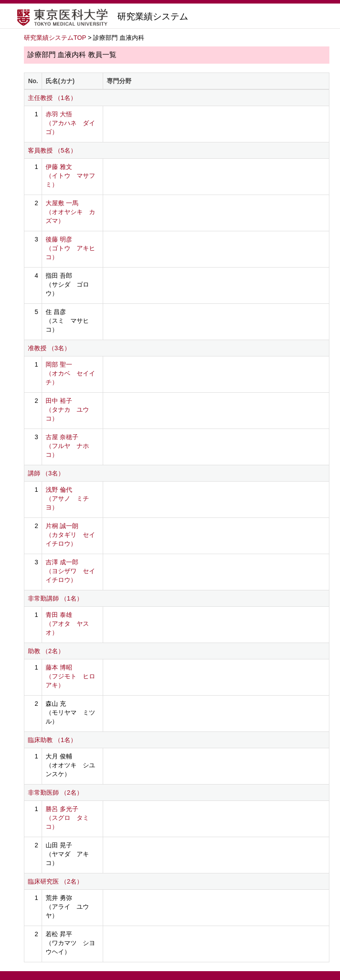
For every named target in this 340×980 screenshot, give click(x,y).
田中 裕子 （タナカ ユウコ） (67, 410)
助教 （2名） (46, 651)
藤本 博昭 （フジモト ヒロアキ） (70, 676)
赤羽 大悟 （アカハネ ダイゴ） (70, 123)
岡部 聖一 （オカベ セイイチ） (70, 373)
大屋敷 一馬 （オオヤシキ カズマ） (70, 212)
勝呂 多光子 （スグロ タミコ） (67, 818)
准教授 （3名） (49, 348)
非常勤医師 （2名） (55, 792)
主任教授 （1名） (52, 98)
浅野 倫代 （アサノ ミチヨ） (67, 498)
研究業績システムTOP (55, 38)
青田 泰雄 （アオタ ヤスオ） (67, 624)
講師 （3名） (46, 473)
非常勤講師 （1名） (55, 598)
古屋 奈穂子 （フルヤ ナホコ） (67, 446)
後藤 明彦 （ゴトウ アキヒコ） (70, 248)
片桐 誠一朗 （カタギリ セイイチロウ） (70, 535)
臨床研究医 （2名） (55, 881)
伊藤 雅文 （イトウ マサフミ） (70, 176)
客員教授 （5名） (52, 150)
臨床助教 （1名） (52, 740)
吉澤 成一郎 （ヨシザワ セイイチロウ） (70, 571)
